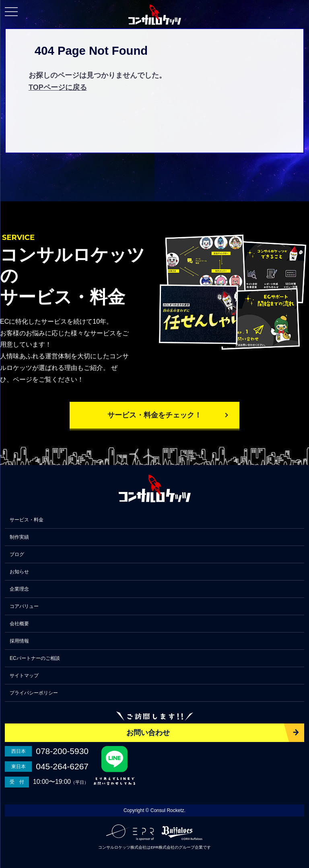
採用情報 (19, 641)
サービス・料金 (27, 520)
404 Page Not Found (91, 51)
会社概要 (19, 624)
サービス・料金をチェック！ (154, 415)
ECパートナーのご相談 (35, 658)
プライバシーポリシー (34, 693)
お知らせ (19, 572)
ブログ (17, 554)
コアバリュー (24, 606)
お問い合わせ (148, 733)
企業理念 (19, 589)
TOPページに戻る (58, 87)
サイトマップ (24, 676)
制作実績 (19, 537)
